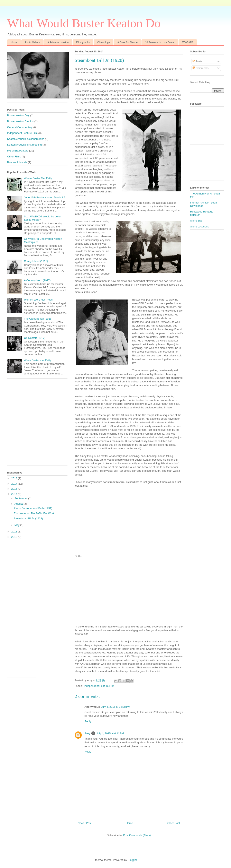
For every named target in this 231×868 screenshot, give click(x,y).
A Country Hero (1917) (37, 280)
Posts (197, 61)
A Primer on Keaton (58, 42)
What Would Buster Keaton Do (84, 23)
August (19, 504)
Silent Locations (200, 227)
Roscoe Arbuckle (17, 162)
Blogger (132, 860)
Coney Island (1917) (36, 261)
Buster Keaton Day (18, 115)
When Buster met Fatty (38, 360)
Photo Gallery (32, 42)
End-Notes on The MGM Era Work (34, 513)
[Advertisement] (38, 424)
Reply (88, 721)
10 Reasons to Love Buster (160, 42)
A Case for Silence (127, 42)
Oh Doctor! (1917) (35, 338)
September (21, 498)
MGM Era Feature (18, 151)
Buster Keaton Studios (20, 121)
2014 (15, 494)
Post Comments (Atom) (137, 835)
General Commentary (20, 127)
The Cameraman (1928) (38, 319)
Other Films (14, 157)
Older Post (174, 823)
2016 (15, 489)
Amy (87, 733)
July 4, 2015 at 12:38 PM (115, 707)
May (17, 525)
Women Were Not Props (38, 300)
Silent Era (196, 221)
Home (14, 42)
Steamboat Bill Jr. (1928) (28, 518)
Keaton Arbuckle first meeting (24, 145)
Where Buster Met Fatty (38, 178)
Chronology (104, 42)
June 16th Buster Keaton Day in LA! (45, 197)
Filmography (83, 42)
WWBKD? (188, 42)
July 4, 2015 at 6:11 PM (110, 733)
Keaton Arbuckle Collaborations (26, 139)
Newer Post (85, 823)
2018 (15, 478)
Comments (201, 68)
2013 (15, 532)
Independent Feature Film (99, 686)
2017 (15, 484)
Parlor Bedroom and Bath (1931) (33, 508)
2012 (15, 537)
